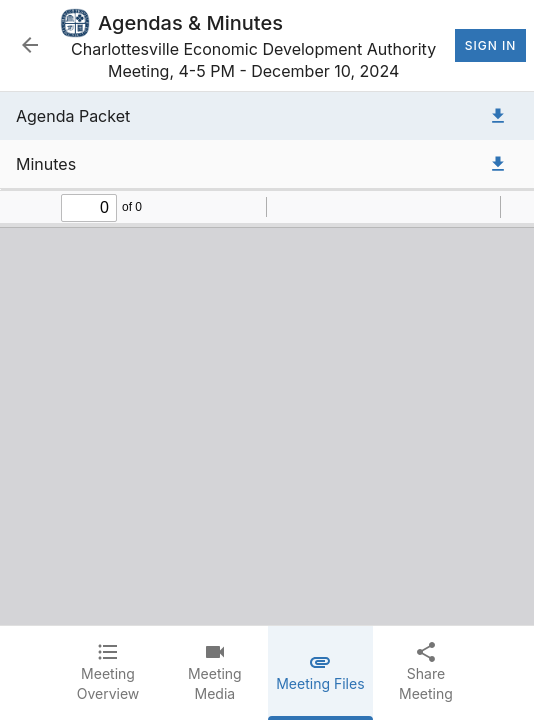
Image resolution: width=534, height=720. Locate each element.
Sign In (490, 46)
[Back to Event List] (30, 45)
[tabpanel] (267, 358)
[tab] (108, 673)
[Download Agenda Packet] (498, 116)
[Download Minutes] (498, 164)
